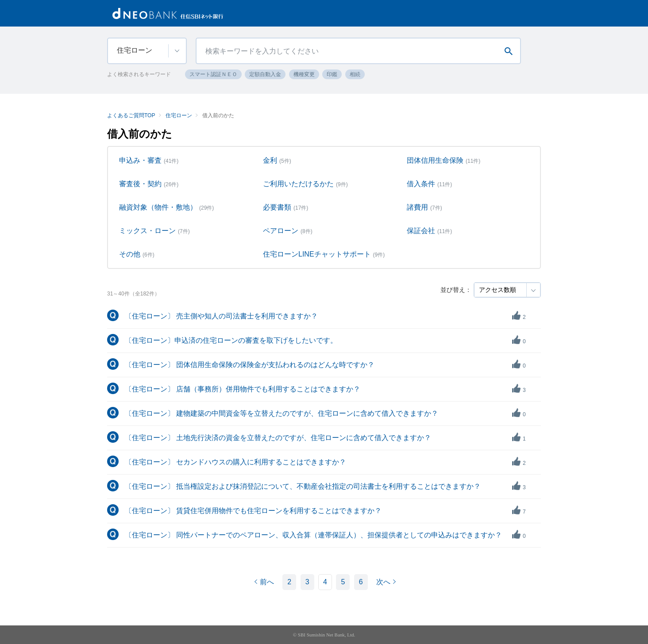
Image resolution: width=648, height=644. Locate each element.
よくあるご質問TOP (131, 115)
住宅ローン (179, 115)
